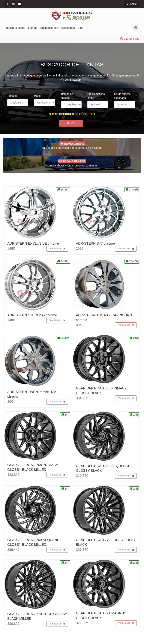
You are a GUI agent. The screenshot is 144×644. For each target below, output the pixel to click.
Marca (38, 96)
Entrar (132, 4)
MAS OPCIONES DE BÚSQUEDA (72, 114)
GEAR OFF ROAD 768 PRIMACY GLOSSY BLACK (101, 392)
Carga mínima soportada (122, 96)
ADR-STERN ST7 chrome (95, 245)
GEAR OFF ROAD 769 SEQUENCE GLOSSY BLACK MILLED (34, 543)
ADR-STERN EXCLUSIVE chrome (33, 245)
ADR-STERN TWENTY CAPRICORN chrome (104, 319)
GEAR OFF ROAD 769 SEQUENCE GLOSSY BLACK (103, 469)
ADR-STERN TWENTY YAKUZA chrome (32, 395)
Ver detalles (57, 250)
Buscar (71, 124)
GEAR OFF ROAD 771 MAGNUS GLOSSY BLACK (101, 617)
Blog (81, 28)
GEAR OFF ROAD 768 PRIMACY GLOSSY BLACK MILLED (33, 468)
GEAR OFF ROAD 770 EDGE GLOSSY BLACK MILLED (37, 617)
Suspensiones (49, 28)
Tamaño (12, 96)
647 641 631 (130, 39)
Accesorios (68, 28)
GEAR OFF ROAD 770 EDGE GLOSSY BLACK (106, 543)
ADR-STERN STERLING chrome (32, 316)
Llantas (33, 28)
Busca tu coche (16, 28)
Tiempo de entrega (67, 96)
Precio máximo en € (96, 96)
